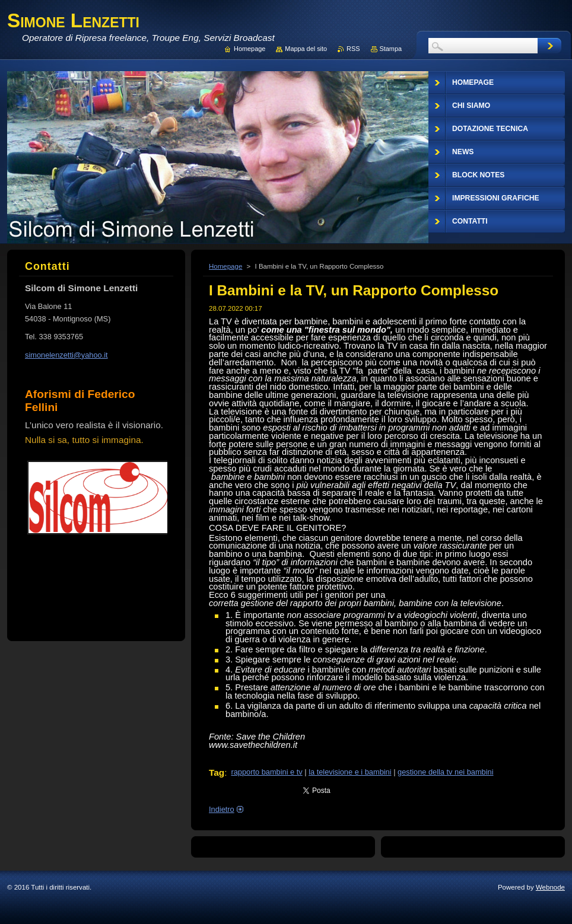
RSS (353, 49)
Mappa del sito (306, 49)
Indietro (222, 809)
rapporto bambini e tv (266, 772)
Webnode (550, 887)
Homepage (225, 266)
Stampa (391, 49)
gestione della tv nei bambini (446, 772)
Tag (217, 772)
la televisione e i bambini (350, 772)
